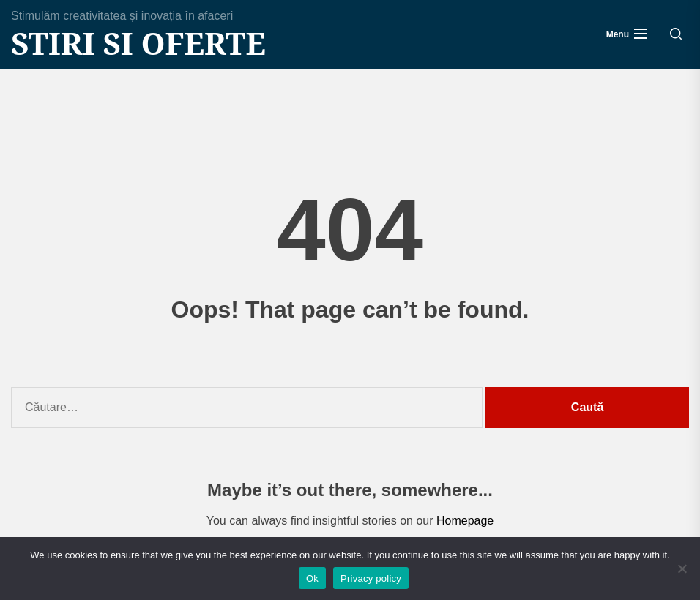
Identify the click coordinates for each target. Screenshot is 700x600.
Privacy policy (371, 578)
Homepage (465, 521)
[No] (682, 569)
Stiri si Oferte (138, 43)
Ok (312, 578)
